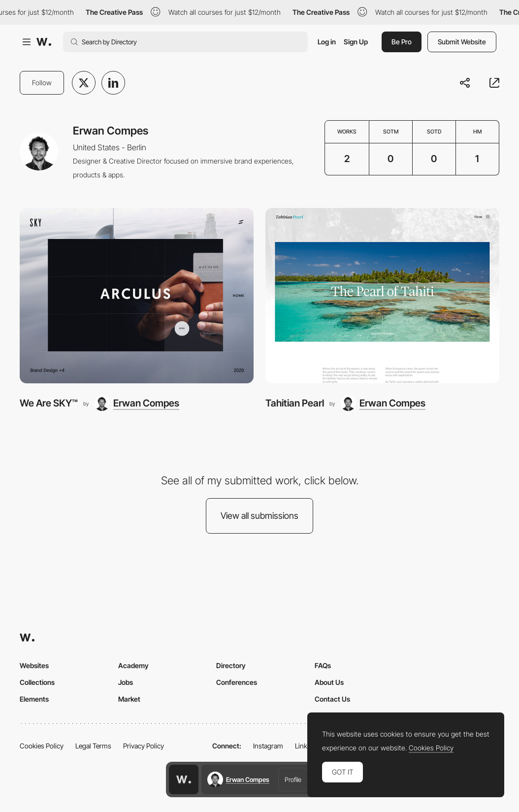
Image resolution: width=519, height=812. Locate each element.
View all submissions (259, 516)
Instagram (268, 746)
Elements (34, 699)
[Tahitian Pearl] (382, 296)
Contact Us (332, 699)
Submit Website (462, 42)
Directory (231, 665)
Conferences (237, 682)
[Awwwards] (44, 42)
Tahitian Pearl (295, 403)
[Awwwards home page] (184, 779)
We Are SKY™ (49, 403)
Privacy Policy (144, 746)
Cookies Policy (42, 746)
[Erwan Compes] (137, 403)
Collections (37, 682)
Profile (293, 779)
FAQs (323, 665)
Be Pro (402, 42)
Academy (133, 665)
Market (129, 699)
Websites (34, 665)
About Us (329, 682)
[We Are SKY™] (137, 296)
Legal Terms (93, 746)
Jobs (126, 682)
